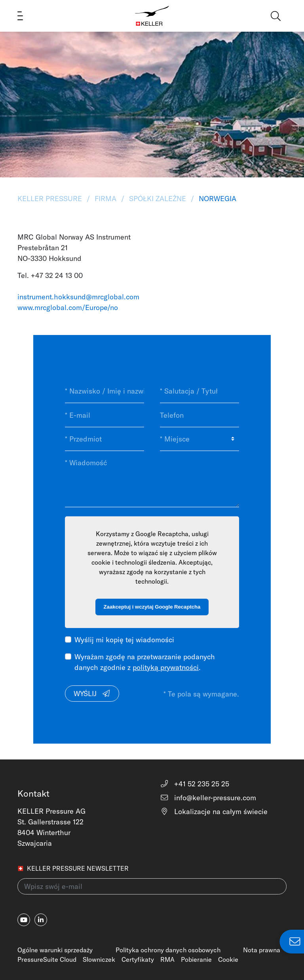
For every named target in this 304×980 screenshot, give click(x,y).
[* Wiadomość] (152, 479)
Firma (105, 199)
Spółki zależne (158, 199)
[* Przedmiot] (104, 439)
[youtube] (24, 920)
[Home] (152, 16)
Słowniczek (99, 959)
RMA (167, 959)
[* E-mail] (104, 415)
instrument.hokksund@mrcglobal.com (78, 297)
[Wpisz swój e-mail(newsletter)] (152, 886)
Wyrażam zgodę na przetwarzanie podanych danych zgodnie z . (145, 662)
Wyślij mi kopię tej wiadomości (124, 640)
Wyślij (92, 694)
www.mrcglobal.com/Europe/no (68, 307)
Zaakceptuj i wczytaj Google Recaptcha (152, 607)
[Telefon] (199, 415)
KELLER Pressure (51, 199)
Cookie (228, 959)
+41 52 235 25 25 (195, 784)
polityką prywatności (166, 667)
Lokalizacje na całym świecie (214, 812)
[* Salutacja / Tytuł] (199, 391)
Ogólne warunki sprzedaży (55, 950)
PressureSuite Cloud (47, 959)
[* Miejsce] (199, 439)
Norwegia (217, 199)
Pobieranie (196, 959)
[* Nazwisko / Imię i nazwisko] (104, 391)
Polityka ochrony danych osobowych (168, 950)
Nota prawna (262, 950)
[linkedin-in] (41, 920)
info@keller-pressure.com (208, 798)
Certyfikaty (138, 959)
